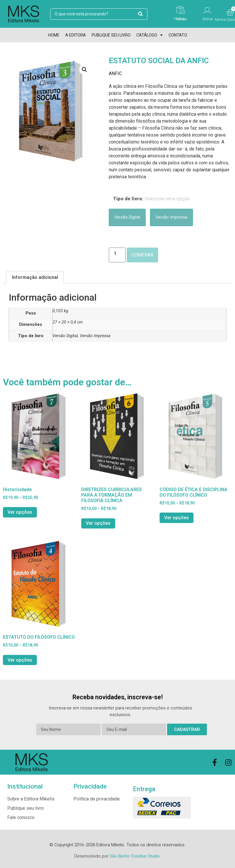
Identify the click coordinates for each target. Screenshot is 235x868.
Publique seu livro (111, 35)
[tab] (35, 277)
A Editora (76, 35)
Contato (178, 35)
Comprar (142, 255)
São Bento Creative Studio (135, 856)
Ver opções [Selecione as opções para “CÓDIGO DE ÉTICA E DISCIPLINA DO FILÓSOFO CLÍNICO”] (177, 518)
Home (54, 35)
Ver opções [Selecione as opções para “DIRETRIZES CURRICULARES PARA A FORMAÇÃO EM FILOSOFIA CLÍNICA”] (98, 523)
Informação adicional (35, 277)
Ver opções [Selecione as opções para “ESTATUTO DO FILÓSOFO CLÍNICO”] (20, 660)
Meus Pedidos (181, 19)
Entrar (208, 19)
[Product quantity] (117, 255)
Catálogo (150, 35)
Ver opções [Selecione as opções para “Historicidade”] (20, 512)
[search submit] (140, 14)
